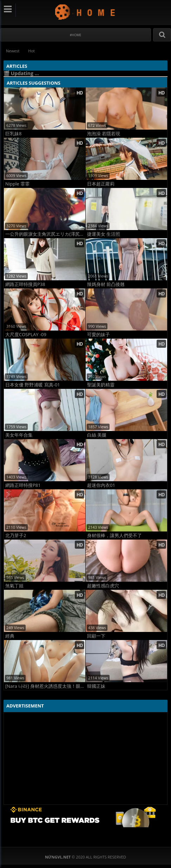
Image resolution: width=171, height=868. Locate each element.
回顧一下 (96, 636)
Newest (13, 51)
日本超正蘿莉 (101, 184)
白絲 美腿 (97, 435)
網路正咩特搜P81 (23, 485)
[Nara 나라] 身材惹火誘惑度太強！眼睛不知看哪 (45, 686)
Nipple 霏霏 (17, 184)
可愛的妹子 (98, 335)
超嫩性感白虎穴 (103, 586)
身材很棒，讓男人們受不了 (114, 536)
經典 (10, 636)
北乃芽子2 (16, 536)
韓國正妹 (96, 686)
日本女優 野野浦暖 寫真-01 (33, 385)
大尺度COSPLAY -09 (26, 335)
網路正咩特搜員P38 (25, 284)
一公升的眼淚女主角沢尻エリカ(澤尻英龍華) (45, 234)
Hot (31, 51)
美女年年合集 (19, 435)
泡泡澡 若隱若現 (104, 134)
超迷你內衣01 (101, 485)
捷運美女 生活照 (104, 234)
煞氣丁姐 (14, 586)
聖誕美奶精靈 (101, 385)
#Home (76, 35)
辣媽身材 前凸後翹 (106, 284)
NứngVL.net (85, 12)
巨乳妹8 (13, 134)
